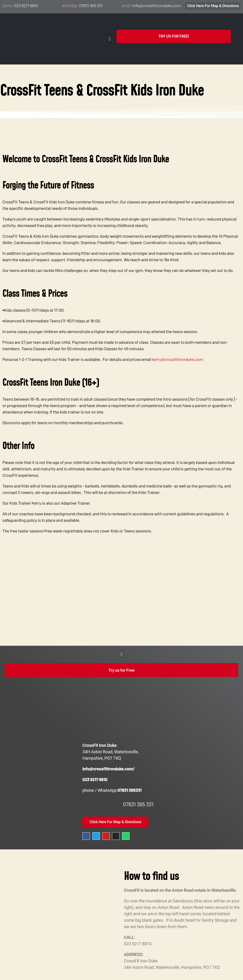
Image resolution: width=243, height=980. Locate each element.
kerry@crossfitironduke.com (178, 343)
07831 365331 (129, 774)
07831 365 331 (91, 5)
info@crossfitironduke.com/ (109, 753)
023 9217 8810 (26, 5)
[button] (110, 31)
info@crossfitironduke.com (156, 5)
